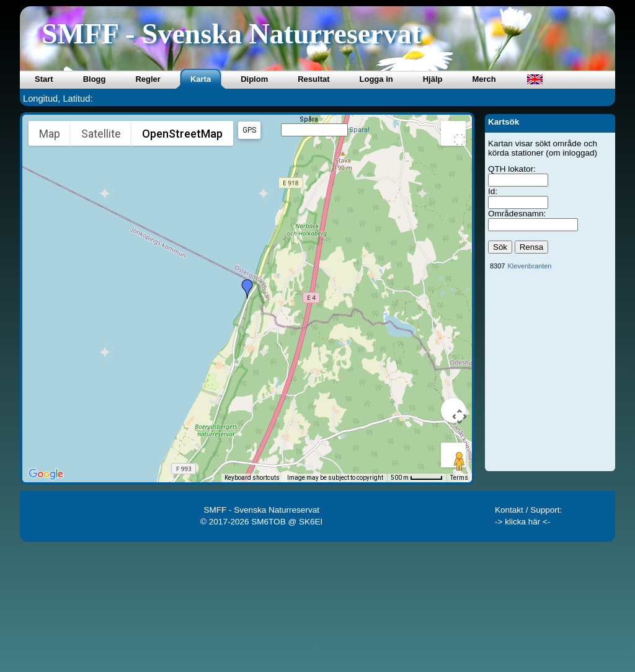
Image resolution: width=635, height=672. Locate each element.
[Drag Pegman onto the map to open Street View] (453, 455)
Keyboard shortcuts (252, 478)
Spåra (309, 119)
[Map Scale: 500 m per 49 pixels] (417, 478)
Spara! (359, 130)
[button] (247, 289)
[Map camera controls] (453, 410)
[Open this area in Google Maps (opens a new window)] (46, 474)
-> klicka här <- (523, 522)
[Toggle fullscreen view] (453, 133)
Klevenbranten (529, 266)
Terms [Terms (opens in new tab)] (459, 478)
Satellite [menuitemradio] (101, 134)
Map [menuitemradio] (50, 134)
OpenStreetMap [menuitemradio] (182, 134)
